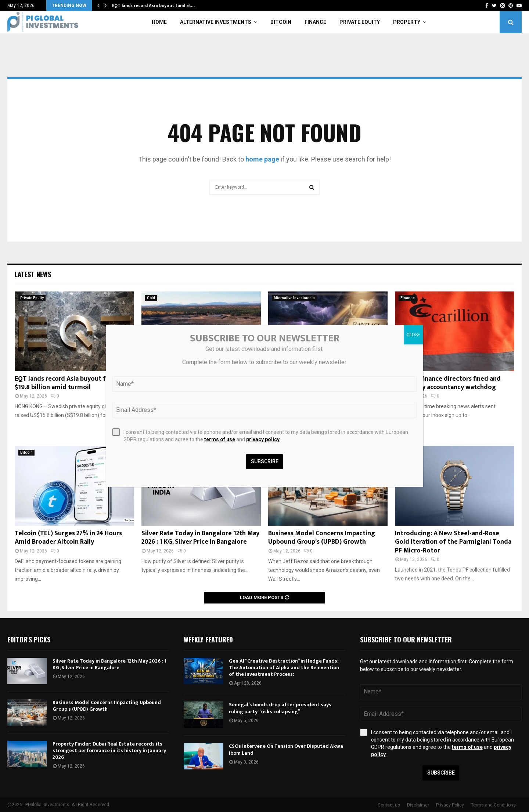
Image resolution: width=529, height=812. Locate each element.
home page (262, 159)
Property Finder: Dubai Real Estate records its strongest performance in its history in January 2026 (109, 751)
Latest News (33, 274)
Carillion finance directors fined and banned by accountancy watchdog (448, 383)
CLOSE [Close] (413, 335)
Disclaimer (418, 805)
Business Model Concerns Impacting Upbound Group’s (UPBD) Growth (322, 538)
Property (407, 22)
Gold (151, 298)
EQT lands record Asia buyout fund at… (153, 6)
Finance (315, 22)
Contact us (389, 805)
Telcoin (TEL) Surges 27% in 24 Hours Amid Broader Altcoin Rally (68, 538)
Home (159, 22)
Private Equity (360, 22)
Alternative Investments (216, 22)
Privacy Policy (450, 805)
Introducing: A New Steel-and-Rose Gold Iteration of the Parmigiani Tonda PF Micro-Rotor (453, 542)
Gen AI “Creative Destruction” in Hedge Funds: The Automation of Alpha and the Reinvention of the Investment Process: (284, 668)
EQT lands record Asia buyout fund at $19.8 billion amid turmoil (70, 383)
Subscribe (441, 773)
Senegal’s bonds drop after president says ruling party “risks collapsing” (280, 708)
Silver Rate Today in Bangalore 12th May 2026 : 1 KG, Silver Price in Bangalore (200, 538)
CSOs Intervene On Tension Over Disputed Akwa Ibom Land (286, 749)
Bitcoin (281, 22)
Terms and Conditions (493, 805)
